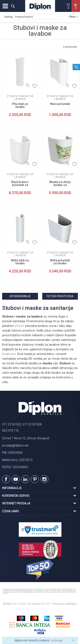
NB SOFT (46, 604)
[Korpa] (76, 10)
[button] (13, 6)
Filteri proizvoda (60, 296)
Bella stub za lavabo (20, 262)
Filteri (73, 17)
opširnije (57, 640)
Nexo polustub (60, 104)
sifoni (18, 326)
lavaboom (9, 354)
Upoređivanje (20, 296)
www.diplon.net (21, 604)
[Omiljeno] (68, 6)
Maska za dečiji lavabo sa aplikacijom (60, 185)
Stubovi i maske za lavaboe (20, 97)
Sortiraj (8, 17)
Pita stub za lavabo (20, 105)
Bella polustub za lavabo (60, 262)
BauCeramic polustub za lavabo (20, 185)
